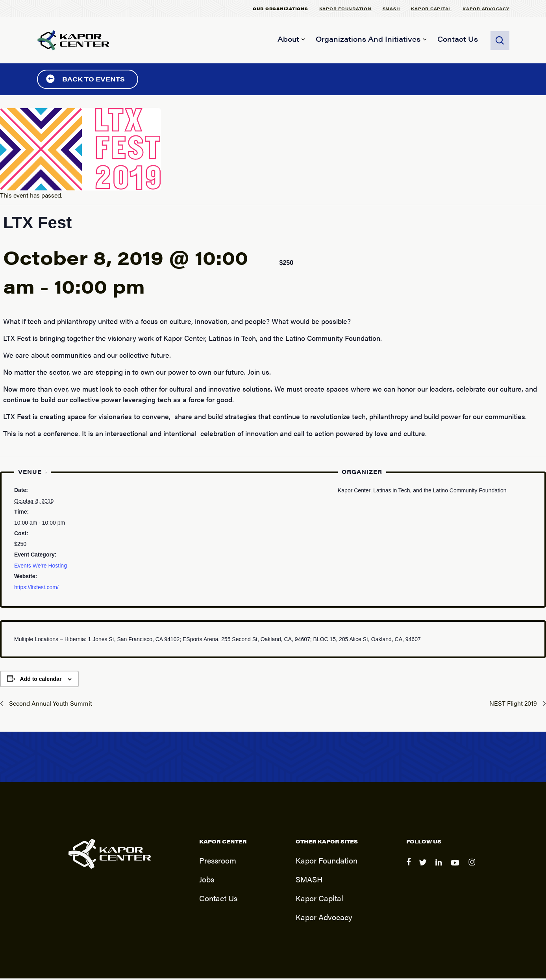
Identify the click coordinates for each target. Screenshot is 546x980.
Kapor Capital (431, 8)
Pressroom (218, 862)
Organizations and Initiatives (368, 39)
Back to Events (85, 80)
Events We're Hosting (41, 567)
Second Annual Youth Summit (50, 704)
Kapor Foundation (345, 8)
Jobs (207, 881)
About (288, 39)
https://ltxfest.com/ (36, 588)
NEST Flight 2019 (514, 704)
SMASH (391, 8)
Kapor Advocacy (486, 8)
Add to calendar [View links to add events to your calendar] (41, 680)
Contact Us (458, 39)
